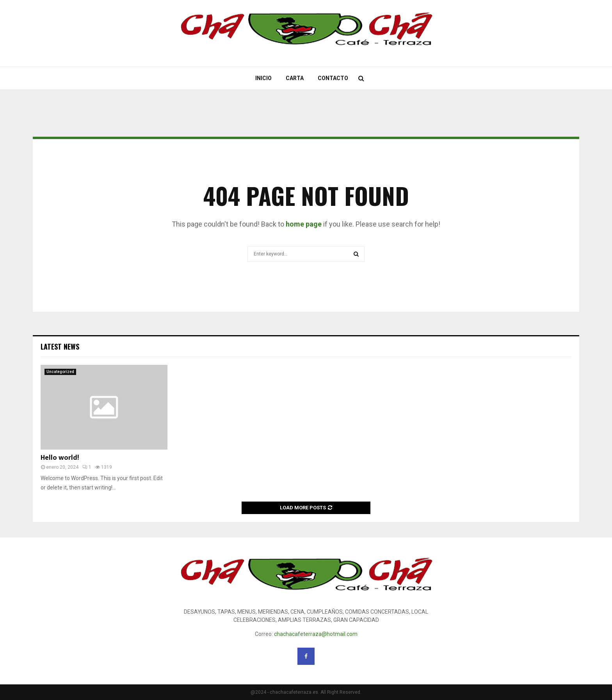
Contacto (333, 78)
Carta (295, 78)
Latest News (60, 346)
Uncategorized (60, 372)
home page (304, 224)
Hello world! (60, 458)
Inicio (263, 78)
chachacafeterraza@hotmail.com (316, 634)
